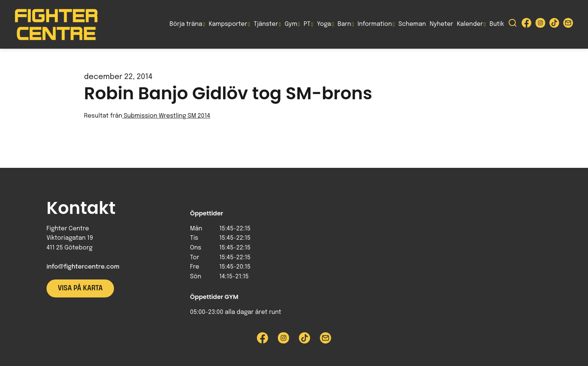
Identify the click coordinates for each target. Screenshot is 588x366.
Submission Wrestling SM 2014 (166, 116)
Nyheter (442, 24)
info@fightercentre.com (83, 267)
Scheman (412, 24)
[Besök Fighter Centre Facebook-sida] (526, 25)
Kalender (470, 24)
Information (375, 24)
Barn (344, 24)
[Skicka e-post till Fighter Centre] (568, 25)
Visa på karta (80, 288)
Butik (497, 24)
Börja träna (186, 24)
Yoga (324, 24)
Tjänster (266, 24)
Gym (291, 24)
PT (307, 24)
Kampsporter (228, 24)
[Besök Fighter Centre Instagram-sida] (540, 25)
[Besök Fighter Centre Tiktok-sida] (554, 25)
